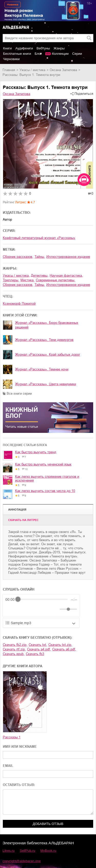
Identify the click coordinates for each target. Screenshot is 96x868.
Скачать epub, (14, 654)
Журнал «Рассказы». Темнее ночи (42, 369)
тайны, (40, 257)
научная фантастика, (66, 276)
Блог (38, 54)
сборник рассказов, (18, 257)
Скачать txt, (38, 645)
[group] (41, 606)
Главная (9, 70)
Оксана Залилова (63, 70)
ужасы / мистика (32, 70)
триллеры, (11, 280)
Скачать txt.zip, (60, 645)
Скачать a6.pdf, (64, 649)
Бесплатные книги (17, 54)
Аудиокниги (24, 48)
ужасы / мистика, (16, 276)
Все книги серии (19, 393)
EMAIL (8, 766)
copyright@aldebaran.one (22, 861)
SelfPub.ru (28, 851)
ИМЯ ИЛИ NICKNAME (20, 747)
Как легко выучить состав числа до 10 (45, 491)
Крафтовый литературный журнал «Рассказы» (39, 238)
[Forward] (33, 609)
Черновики (11, 59)
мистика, (28, 280)
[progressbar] (43, 599)
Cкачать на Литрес (23, 520)
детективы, (40, 276)
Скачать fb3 (35, 654)
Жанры (59, 48)
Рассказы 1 (12, 737)
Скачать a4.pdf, (39, 649)
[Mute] (55, 609)
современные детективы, (56, 280)
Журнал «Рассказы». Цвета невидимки (46, 384)
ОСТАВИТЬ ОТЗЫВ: (19, 785)
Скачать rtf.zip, (14, 649)
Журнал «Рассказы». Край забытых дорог (48, 355)
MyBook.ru (48, 851)
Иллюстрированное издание (68, 257)
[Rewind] (11, 609)
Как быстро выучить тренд (36, 452)
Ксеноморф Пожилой (19, 304)
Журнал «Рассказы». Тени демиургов (44, 340)
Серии (77, 54)
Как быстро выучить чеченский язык (43, 464)
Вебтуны (43, 48)
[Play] (22, 609)
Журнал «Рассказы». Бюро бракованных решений (47, 325)
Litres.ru (9, 851)
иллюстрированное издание (68, 285)
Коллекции (60, 54)
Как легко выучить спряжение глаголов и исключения (47, 478)
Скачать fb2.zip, (15, 645)
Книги (7, 48)
